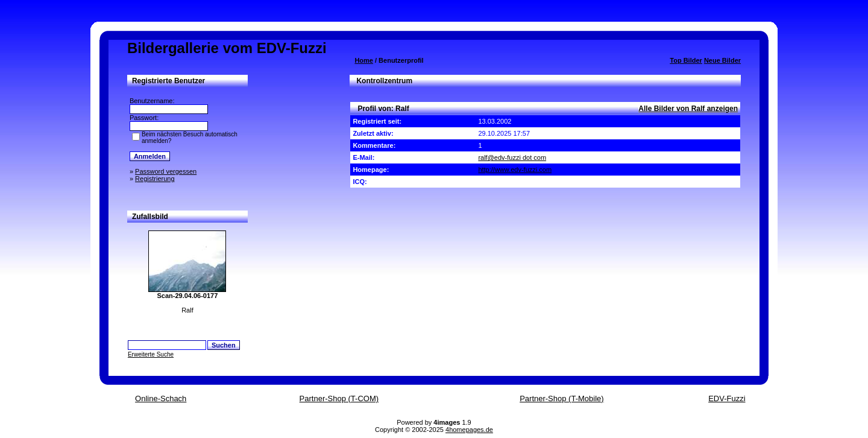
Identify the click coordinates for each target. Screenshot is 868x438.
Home (364, 60)
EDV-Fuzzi (727, 398)
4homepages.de (469, 430)
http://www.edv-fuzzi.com (515, 170)
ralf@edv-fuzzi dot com (512, 157)
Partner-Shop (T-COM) (339, 398)
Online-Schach (161, 398)
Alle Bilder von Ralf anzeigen (688, 109)
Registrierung (155, 179)
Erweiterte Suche (151, 354)
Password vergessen (166, 171)
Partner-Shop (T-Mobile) (561, 398)
